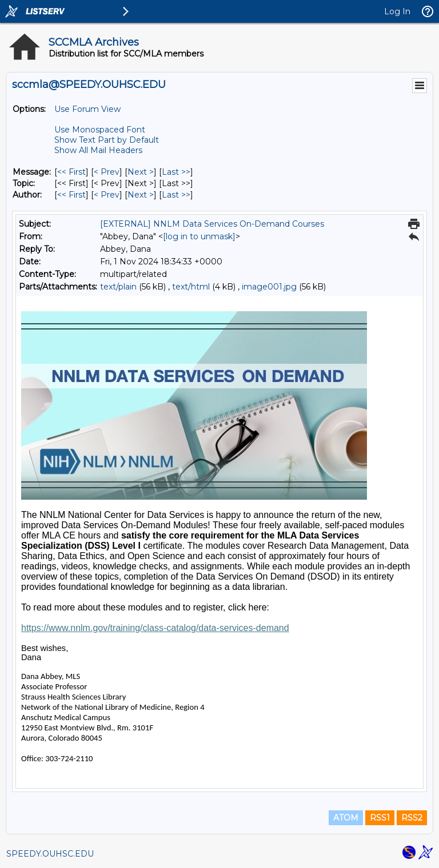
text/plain (118, 287)
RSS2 (412, 818)
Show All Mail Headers (98, 150)
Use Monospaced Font (100, 130)
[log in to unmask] (199, 236)
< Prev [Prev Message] (107, 172)
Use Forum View (87, 109)
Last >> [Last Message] (176, 172)
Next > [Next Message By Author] (141, 195)
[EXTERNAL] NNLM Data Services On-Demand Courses (212, 224)
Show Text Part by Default (107, 140)
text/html (191, 287)
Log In (397, 11)
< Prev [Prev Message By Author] (107, 195)
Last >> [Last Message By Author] (176, 195)
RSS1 (380, 818)
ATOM (346, 818)
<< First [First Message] (71, 172)
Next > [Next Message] (141, 172)
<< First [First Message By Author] (71, 195)
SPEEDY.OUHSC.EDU (50, 854)
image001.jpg (269, 287)
